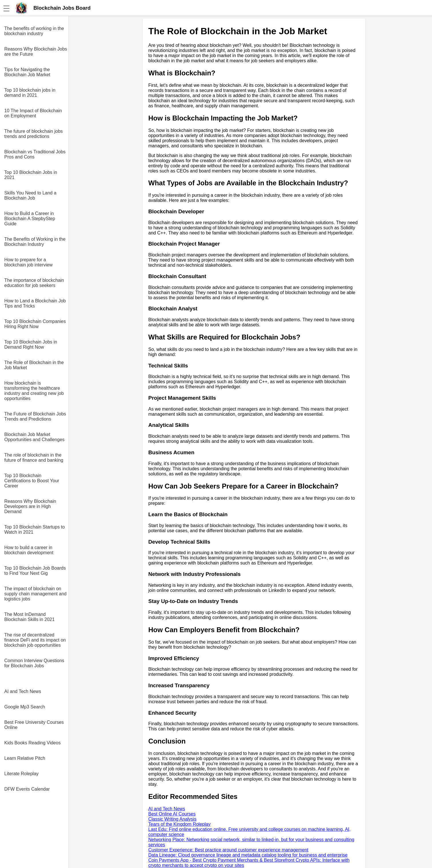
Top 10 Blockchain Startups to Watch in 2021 (35, 530)
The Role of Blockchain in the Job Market (34, 365)
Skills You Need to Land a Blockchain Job (30, 195)
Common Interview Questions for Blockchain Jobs (34, 663)
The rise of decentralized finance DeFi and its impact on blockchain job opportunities (35, 640)
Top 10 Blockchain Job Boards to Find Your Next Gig (35, 571)
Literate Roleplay (21, 774)
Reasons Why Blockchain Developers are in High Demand (30, 506)
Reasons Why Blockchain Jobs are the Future (36, 52)
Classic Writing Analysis (172, 819)
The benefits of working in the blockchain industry (34, 31)
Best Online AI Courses (172, 814)
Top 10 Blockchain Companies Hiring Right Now (35, 324)
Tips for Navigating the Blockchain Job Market (27, 72)
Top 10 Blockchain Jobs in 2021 (31, 175)
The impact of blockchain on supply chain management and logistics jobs (35, 594)
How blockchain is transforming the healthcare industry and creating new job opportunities (34, 391)
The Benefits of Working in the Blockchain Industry (35, 242)
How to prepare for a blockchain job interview (28, 262)
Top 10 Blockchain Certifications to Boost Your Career (32, 481)
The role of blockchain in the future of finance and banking (34, 458)
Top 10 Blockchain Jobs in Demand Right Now (31, 344)
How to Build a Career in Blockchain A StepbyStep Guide (30, 219)
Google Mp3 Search (25, 707)
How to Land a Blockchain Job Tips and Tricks (35, 303)
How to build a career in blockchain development (29, 550)
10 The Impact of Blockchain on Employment (33, 113)
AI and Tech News (23, 691)
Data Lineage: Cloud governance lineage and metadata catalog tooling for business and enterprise (248, 855)
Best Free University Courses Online (34, 725)
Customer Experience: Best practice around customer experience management (228, 850)
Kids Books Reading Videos (32, 743)
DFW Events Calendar (27, 789)
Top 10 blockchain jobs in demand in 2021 (30, 93)
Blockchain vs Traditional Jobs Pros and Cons (35, 154)
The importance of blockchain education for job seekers (34, 283)
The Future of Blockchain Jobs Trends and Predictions (35, 416)
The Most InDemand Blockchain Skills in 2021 (29, 617)
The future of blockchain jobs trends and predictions (34, 134)
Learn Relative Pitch (25, 758)
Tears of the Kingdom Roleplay (179, 824)
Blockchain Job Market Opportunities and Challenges (34, 437)
